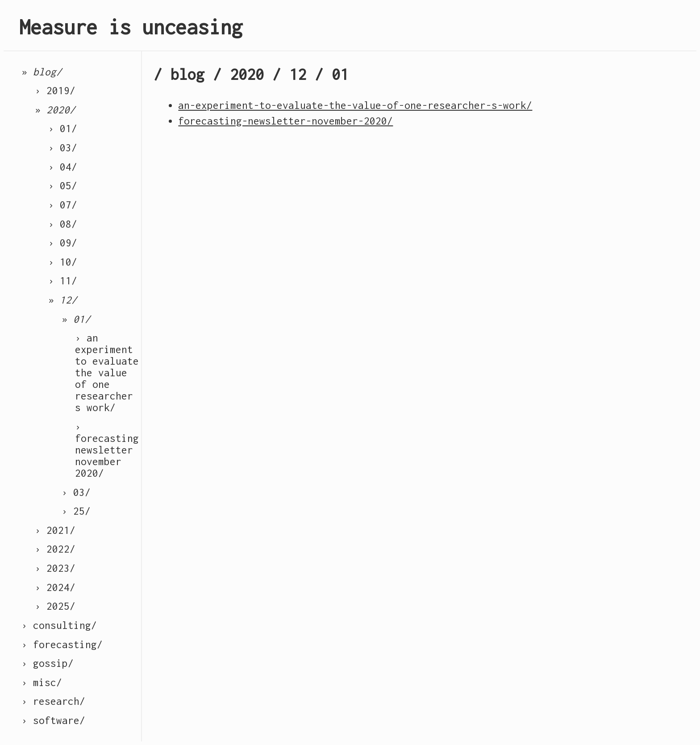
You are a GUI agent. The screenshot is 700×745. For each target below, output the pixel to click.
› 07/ (63, 205)
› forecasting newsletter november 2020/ (107, 450)
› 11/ (63, 281)
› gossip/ (48, 663)
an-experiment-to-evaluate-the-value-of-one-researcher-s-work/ (355, 105)
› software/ (53, 720)
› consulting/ (59, 625)
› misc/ (42, 683)
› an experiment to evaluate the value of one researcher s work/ (107, 373)
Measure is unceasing (131, 27)
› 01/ (63, 129)
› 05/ (63, 186)
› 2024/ (55, 587)
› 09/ (63, 243)
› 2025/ (55, 606)
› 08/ (63, 224)
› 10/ (63, 262)
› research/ (53, 701)
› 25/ (76, 511)
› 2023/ (55, 568)
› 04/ (63, 167)
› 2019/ (55, 91)
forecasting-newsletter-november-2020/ (285, 121)
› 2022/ (55, 549)
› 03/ (63, 148)
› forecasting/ (62, 645)
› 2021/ (55, 530)
